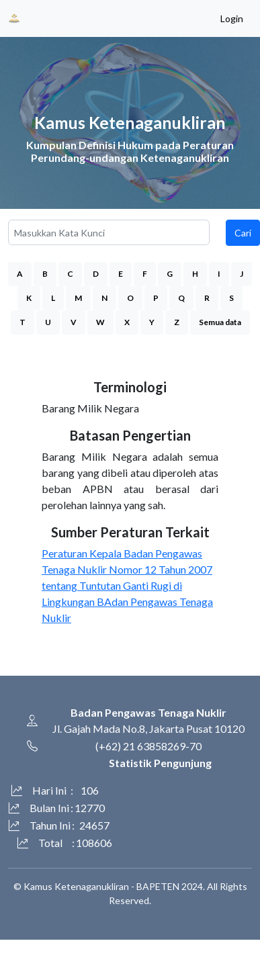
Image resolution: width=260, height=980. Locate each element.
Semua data (220, 322)
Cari (243, 233)
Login (232, 18)
